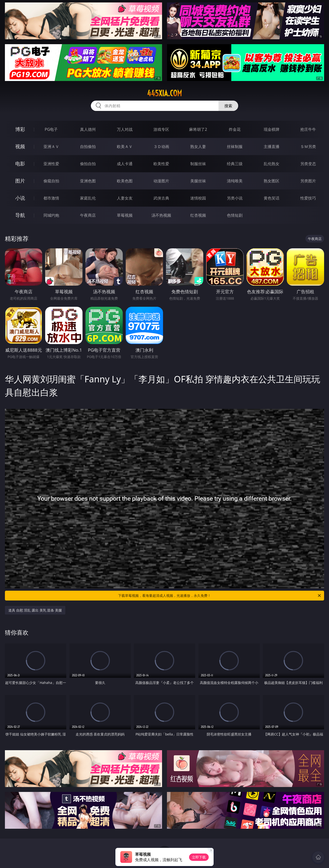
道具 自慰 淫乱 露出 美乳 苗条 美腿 (35, 610)
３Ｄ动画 (161, 147)
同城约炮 (51, 215)
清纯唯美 (235, 181)
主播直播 (272, 147)
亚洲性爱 (51, 164)
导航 (20, 215)
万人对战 (125, 129)
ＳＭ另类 (308, 147)
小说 (20, 198)
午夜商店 (88, 215)
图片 (20, 181)
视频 (20, 146)
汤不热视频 (161, 215)
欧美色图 (125, 181)
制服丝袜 (198, 164)
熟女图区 (272, 181)
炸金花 (235, 129)
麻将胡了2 (198, 129)
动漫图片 (161, 181)
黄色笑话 (272, 198)
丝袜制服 (235, 147)
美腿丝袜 (198, 181)
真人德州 (88, 129)
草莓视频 (125, 215)
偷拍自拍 (88, 164)
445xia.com (164, 93)
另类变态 (308, 164)
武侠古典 (161, 198)
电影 (20, 164)
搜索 (228, 106)
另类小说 (235, 198)
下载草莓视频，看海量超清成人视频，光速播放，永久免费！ (220, 596)
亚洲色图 (88, 181)
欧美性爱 (161, 164)
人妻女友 (125, 198)
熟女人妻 (198, 147)
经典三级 (235, 164)
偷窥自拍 (51, 181)
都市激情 (51, 198)
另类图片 (308, 181)
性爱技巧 (308, 198)
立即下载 (199, 857)
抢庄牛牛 (308, 129)
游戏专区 (161, 129)
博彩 (20, 129)
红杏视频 (198, 215)
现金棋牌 (272, 129)
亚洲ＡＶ (51, 147)
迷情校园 (198, 198)
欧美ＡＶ (125, 147)
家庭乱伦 (88, 198)
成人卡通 (125, 164)
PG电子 (51, 129)
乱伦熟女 (272, 164)
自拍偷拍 (88, 147)
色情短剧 (235, 215)
